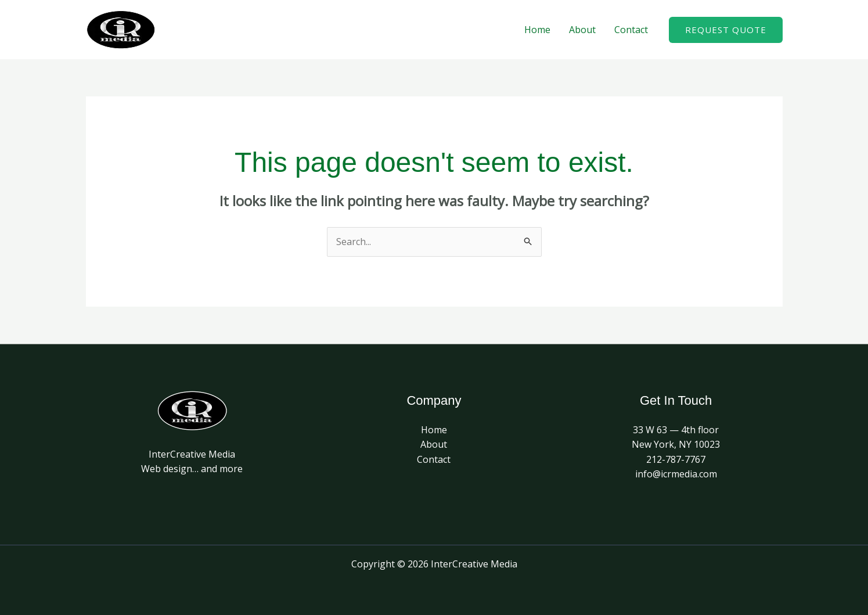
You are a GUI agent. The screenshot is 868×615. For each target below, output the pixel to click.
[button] (726, 30)
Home (537, 30)
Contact (631, 30)
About (582, 30)
